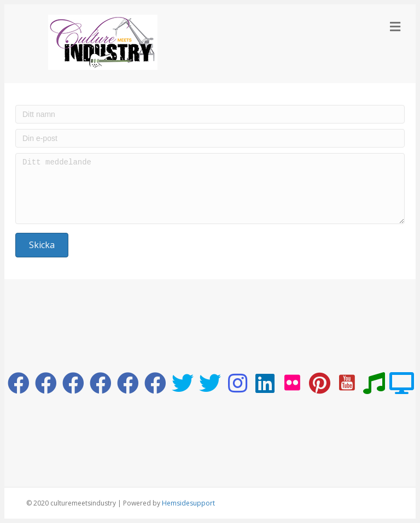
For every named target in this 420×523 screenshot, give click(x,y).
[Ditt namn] (210, 114)
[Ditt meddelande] (210, 189)
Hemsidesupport (188, 503)
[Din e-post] (210, 138)
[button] (42, 245)
